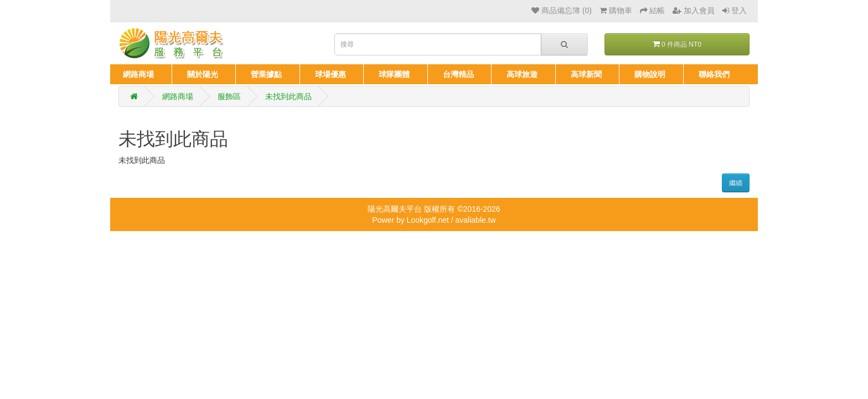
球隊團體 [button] (394, 74)
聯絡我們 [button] (714, 74)
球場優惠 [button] (330, 74)
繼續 (736, 183)
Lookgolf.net (428, 220)
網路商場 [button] (138, 74)
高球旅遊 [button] (522, 74)
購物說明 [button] (650, 74)
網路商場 (178, 96)
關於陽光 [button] (203, 74)
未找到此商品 (288, 96)
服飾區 (229, 96)
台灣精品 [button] (458, 74)
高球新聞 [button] (586, 74)
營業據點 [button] (266, 74)
